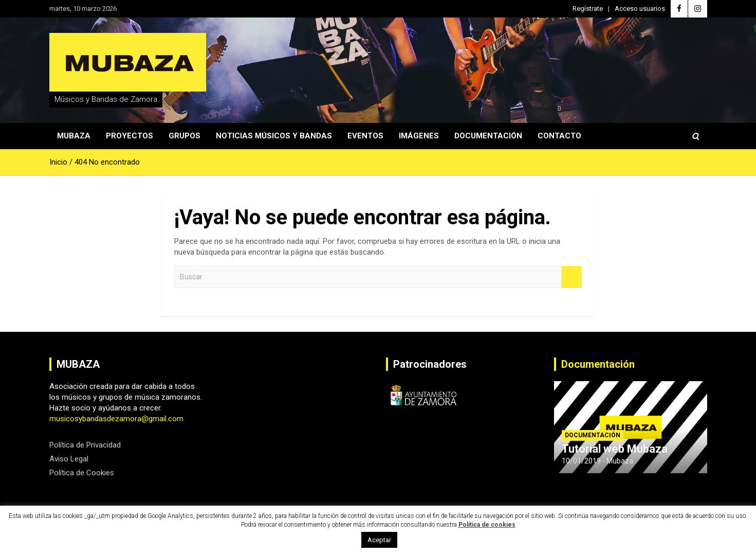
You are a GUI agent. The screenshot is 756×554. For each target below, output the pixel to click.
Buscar (571, 277)
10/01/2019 (581, 461)
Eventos (365, 136)
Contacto (559, 136)
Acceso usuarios (640, 8)
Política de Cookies (82, 473)
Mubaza (74, 136)
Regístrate (588, 8)
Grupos (185, 136)
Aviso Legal (69, 459)
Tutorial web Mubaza (615, 449)
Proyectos (130, 136)
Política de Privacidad (85, 445)
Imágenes (419, 136)
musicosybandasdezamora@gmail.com (116, 419)
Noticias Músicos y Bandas (274, 136)
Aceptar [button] (379, 540)
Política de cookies (487, 525)
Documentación (488, 136)
